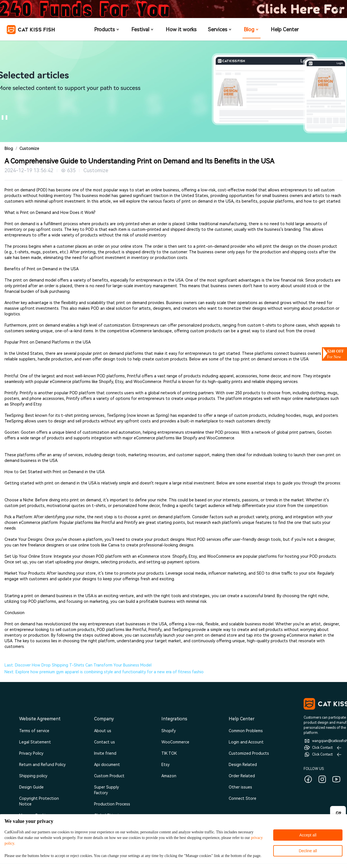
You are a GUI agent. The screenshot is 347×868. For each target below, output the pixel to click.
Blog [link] (9, 149)
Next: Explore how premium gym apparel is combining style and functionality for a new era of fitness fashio (104, 672)
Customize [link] (29, 149)
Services (220, 29)
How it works (181, 29)
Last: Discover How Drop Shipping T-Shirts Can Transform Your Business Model (78, 665)
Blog (252, 29)
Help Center (285, 29)
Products (107, 29)
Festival (143, 29)
